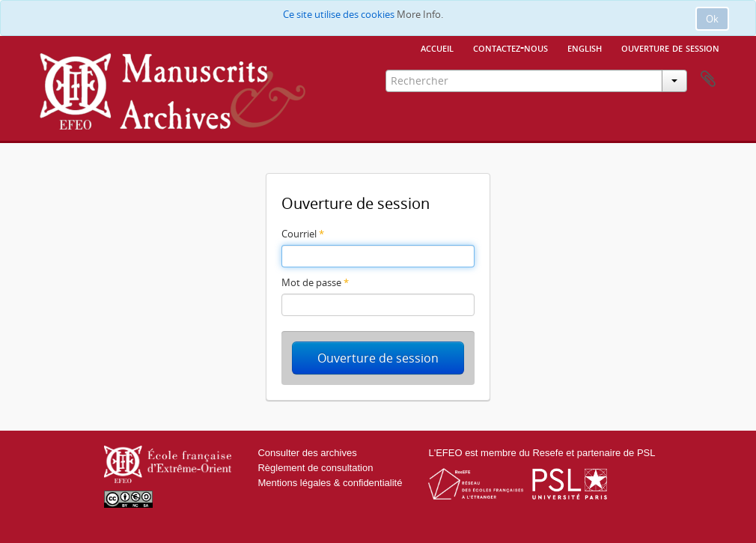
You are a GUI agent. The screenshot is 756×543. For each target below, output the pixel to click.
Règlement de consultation (315, 468)
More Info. (420, 14)
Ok (712, 19)
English (585, 47)
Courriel (303, 234)
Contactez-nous (510, 47)
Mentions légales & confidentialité (330, 483)
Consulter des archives (307, 453)
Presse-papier (708, 79)
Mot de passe (315, 282)
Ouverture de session (670, 47)
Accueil (437, 47)
